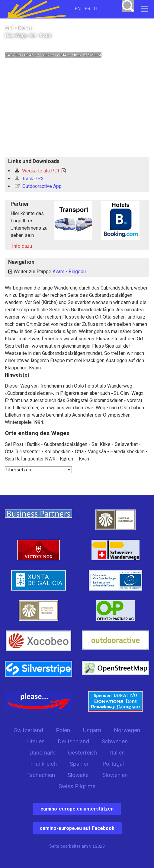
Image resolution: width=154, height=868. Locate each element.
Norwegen (127, 730)
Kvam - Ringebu (69, 272)
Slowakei (79, 775)
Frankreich (43, 764)
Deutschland (73, 741)
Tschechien (41, 775)
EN (78, 9)
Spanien (80, 764)
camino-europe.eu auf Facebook (77, 828)
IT (96, 9)
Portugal (113, 764)
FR (87, 9)
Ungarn (92, 730)
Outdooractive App (38, 186)
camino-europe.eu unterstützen (77, 809)
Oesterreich (83, 753)
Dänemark (42, 753)
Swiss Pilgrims (77, 786)
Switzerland (29, 730)
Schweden (115, 741)
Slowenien (115, 775)
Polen (63, 730)
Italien (117, 753)
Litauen (35, 741)
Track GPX (29, 179)
